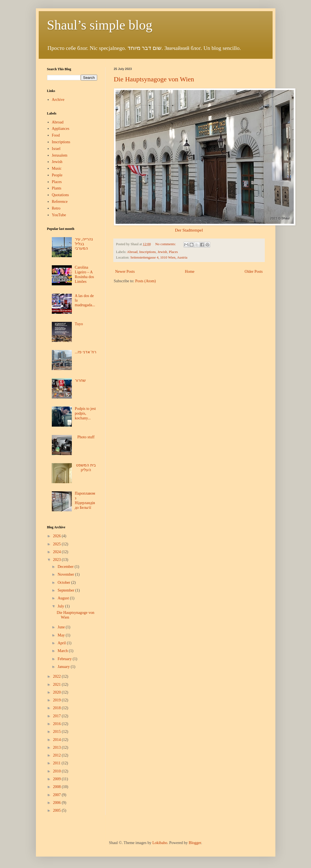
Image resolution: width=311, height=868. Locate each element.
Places (173, 252)
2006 (57, 803)
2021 (57, 685)
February (65, 659)
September (66, 590)
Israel (56, 149)
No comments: (166, 244)
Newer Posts (125, 272)
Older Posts (254, 272)
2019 (57, 700)
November (66, 574)
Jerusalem (60, 155)
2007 (57, 795)
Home (190, 272)
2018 (57, 708)
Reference (60, 202)
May (62, 635)
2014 (57, 740)
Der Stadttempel (189, 230)
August (64, 598)
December (66, 567)
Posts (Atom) (146, 281)
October (64, 583)
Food (56, 135)
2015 (57, 732)
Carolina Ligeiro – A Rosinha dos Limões (85, 274)
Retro (56, 208)
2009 (57, 779)
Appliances (61, 129)
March (63, 651)
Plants (57, 188)
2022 (57, 676)
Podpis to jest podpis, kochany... (85, 413)
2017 (57, 716)
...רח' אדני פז (86, 352)
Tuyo (79, 324)
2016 (57, 724)
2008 (57, 787)
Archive (58, 100)
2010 (57, 771)
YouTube (59, 215)
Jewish (162, 252)
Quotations (60, 195)
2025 (57, 544)
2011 (57, 763)
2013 (57, 747)
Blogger (195, 843)
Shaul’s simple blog (100, 25)
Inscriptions (147, 252)
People (57, 175)
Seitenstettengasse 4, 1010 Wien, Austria (159, 257)
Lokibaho (160, 843)
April (62, 643)
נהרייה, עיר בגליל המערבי (84, 244)
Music (57, 168)
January (64, 667)
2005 (57, 810)
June (62, 627)
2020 (57, 692)
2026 (57, 536)
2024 (57, 552)
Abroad (132, 252)
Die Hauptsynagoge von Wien (154, 79)
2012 (57, 755)
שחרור (80, 380)
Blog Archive (56, 527)
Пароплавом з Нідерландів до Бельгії (85, 500)
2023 (57, 560)
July (61, 606)
